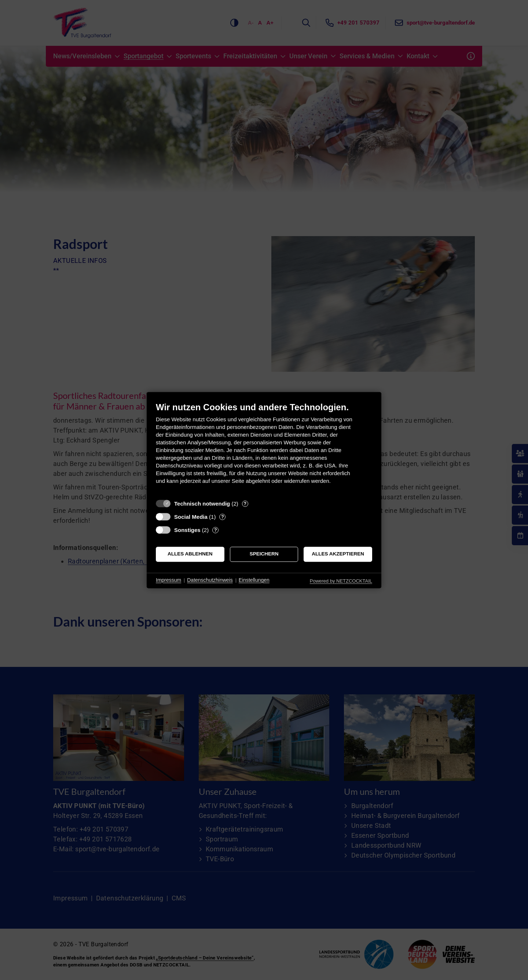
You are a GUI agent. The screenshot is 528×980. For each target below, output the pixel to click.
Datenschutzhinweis (210, 580)
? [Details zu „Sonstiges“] (216, 530)
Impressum (168, 580)
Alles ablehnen (190, 554)
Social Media (191, 517)
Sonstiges (187, 530)
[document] (264, 449)
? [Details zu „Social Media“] (223, 517)
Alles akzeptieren (338, 554)
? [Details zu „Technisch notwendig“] (245, 504)
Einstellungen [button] (254, 580)
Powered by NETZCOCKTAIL (341, 581)
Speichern (264, 554)
